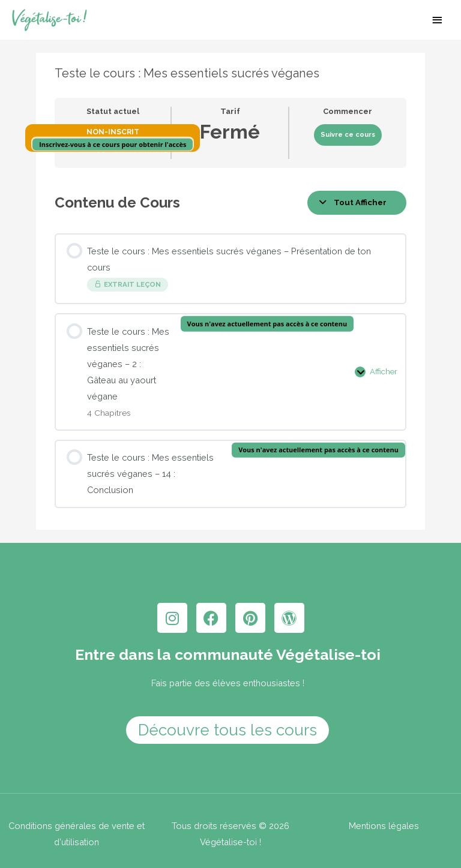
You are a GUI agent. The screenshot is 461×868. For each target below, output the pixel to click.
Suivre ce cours (348, 139)
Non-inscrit (113, 136)
